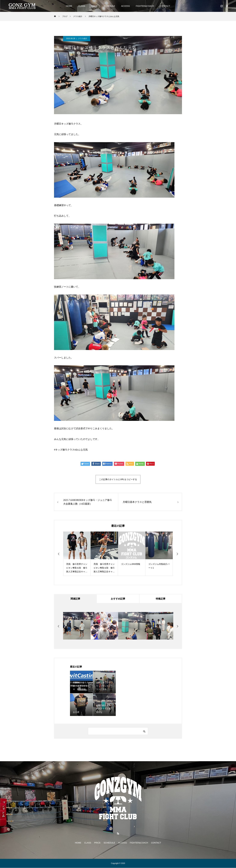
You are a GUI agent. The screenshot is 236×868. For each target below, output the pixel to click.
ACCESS (126, 6)
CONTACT (165, 6)
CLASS (82, 6)
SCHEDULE (109, 6)
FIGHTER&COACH (145, 6)
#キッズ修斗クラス (64, 450)
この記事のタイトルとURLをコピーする (118, 479)
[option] (77, 554)
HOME (69, 6)
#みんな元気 (81, 450)
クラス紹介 (83, 39)
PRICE (94, 6)
